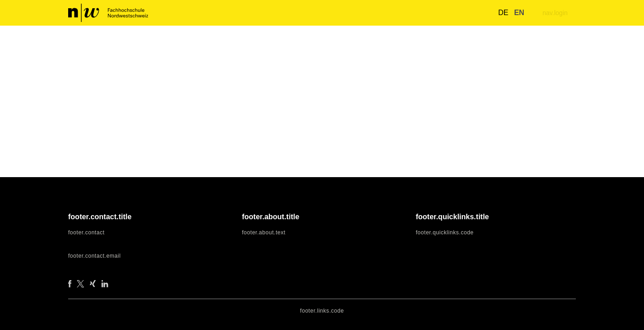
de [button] (498, 13)
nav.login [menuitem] (554, 13)
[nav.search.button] (481, 13)
